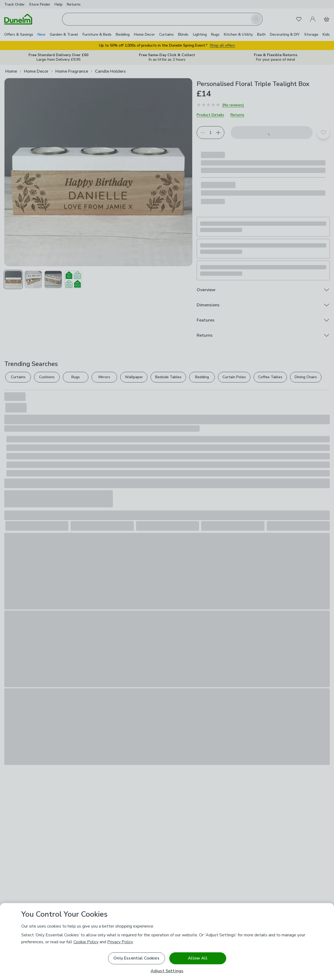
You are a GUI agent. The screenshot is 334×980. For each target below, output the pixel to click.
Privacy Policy (120, 942)
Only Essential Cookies (136, 958)
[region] (167, 942)
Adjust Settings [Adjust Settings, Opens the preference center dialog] (167, 971)
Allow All (197, 958)
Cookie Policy (86, 942)
